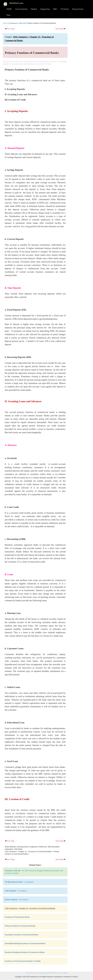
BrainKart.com (16, 3)
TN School (65, 9)
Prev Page (10, 29)
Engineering (45, 9)
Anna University (21, 9)
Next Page (61, 29)
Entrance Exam (78, 9)
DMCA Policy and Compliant (58, 973)
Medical (34, 9)
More (8, 15)
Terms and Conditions (42, 973)
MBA (55, 9)
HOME (9, 9)
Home (5, 23)
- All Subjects (19, 882)
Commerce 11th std (17, 23)
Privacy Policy (30, 973)
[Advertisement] (81, 58)
